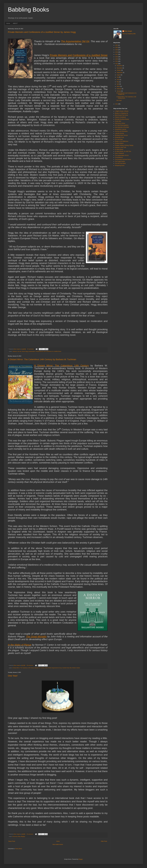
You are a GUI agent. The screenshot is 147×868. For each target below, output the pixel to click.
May (118, 82)
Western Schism (76, 668)
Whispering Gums (120, 165)
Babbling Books (28, 10)
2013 (117, 64)
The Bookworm (119, 157)
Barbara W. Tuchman (40, 668)
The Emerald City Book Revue (123, 159)
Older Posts (104, 841)
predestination (32, 351)
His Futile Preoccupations (122, 125)
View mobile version (58, 844)
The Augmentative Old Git (122, 155)
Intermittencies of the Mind (122, 127)
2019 (117, 50)
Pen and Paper (119, 139)
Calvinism (15, 351)
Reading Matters (119, 143)
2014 (117, 61)
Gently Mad (118, 121)
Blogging (23, 836)
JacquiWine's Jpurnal (121, 129)
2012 (117, 104)
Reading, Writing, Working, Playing (124, 145)
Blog (19, 836)
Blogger (81, 859)
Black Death (48, 668)
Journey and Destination (121, 131)
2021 (117, 45)
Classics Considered (120, 117)
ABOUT (15, 23)
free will (19, 351)
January (119, 91)
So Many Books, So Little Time (123, 151)
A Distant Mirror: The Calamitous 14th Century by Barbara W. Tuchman (42, 359)
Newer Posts (12, 841)
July (118, 77)
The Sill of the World (120, 163)
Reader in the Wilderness (122, 141)
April (118, 84)
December (120, 66)
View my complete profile (129, 34)
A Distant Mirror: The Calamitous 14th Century (62, 366)
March (119, 86)
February (119, 89)
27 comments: (31, 349)
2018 (117, 52)
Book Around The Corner (121, 115)
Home (8, 23)
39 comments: (30, 665)
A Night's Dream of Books (122, 111)
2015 (117, 59)
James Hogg (25, 351)
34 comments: (30, 834)
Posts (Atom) (18, 849)
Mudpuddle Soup (119, 137)
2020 (117, 48)
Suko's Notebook (119, 153)
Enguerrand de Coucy (57, 668)
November (120, 68)
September (120, 73)
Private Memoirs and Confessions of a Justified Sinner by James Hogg (42, 32)
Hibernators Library (120, 123)
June (118, 80)
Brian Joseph (128, 31)
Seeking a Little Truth (121, 147)
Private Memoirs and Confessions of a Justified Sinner (48, 351)
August (119, 75)
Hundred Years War (67, 668)
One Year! (13, 676)
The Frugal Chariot (120, 161)
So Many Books (119, 149)
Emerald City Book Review (122, 119)
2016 (117, 57)
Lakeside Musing (119, 133)
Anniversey (15, 836)
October (119, 70)
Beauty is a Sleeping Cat (121, 113)
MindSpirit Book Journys (121, 135)
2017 (117, 54)
